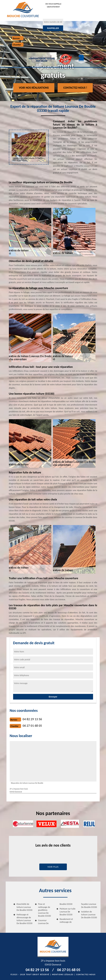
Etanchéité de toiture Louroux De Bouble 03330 (25, 907)
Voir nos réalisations (34, 88)
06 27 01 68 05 (35, 44)
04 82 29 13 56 (35, 38)
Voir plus (53, 867)
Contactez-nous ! (75, 88)
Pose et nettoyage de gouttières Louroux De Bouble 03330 (45, 910)
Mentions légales (63, 975)
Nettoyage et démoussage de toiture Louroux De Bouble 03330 (25, 919)
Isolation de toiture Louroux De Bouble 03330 (89, 915)
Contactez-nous (86, 975)
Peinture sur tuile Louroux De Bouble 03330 (68, 912)
